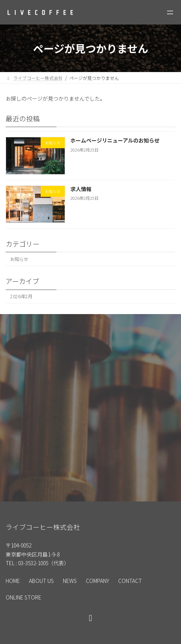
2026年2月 (21, 296)
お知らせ (19, 259)
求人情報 (81, 189)
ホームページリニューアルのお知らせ (115, 140)
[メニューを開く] (170, 12)
